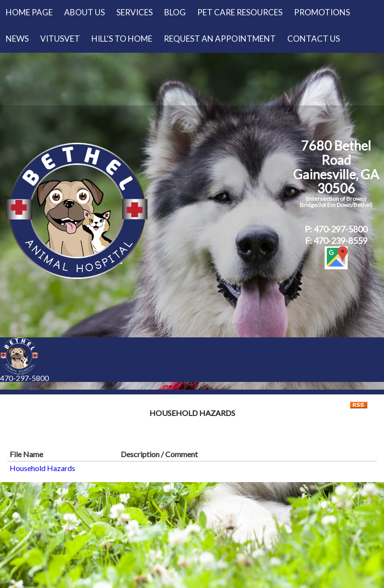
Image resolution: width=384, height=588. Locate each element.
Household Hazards (42, 468)
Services (135, 12)
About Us (85, 12)
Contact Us (314, 39)
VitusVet (60, 39)
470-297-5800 (24, 378)
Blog (175, 12)
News (17, 39)
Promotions (322, 12)
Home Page (29, 12)
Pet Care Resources (240, 12)
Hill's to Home (122, 39)
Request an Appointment (220, 39)
